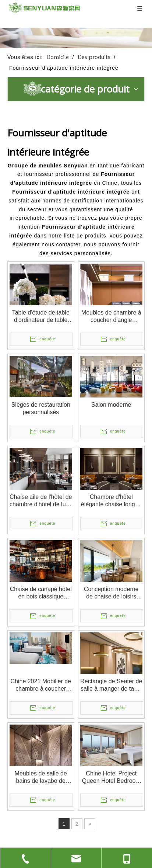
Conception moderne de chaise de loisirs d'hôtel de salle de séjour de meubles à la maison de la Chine (111, 593)
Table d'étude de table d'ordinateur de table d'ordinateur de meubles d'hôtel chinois (41, 317)
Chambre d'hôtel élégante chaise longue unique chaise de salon (111, 501)
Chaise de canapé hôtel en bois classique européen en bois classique (41, 593)
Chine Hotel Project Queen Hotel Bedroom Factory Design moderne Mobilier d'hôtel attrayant (111, 777)
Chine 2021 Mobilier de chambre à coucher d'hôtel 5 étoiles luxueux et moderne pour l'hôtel (41, 685)
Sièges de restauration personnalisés (41, 408)
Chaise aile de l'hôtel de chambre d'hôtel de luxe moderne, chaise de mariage (41, 501)
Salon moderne (111, 405)
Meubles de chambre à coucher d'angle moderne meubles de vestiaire (111, 317)
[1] (76, 38)
